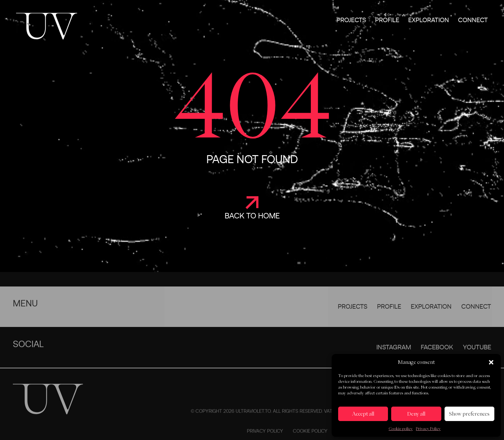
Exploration (429, 20)
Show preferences (469, 414)
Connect (473, 20)
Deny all (416, 414)
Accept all (363, 414)
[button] (491, 362)
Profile (387, 20)
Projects (351, 20)
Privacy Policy (428, 428)
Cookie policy (401, 428)
